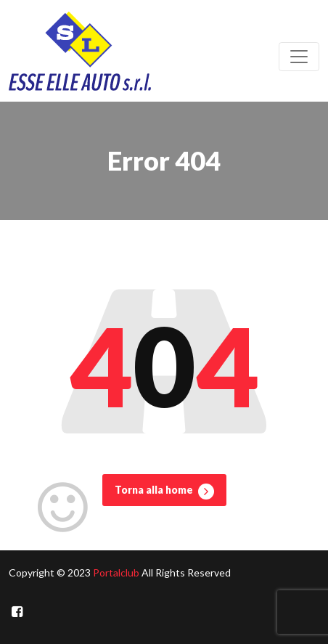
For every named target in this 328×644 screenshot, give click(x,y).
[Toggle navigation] (299, 57)
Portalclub (116, 572)
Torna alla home (164, 492)
